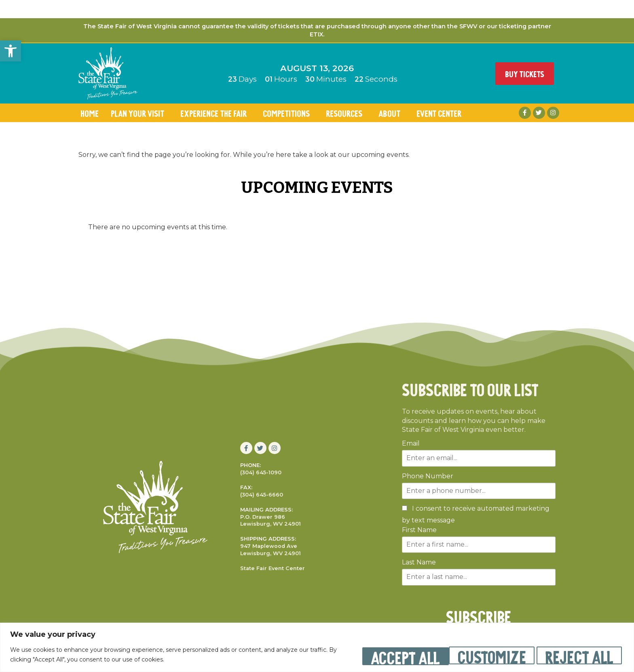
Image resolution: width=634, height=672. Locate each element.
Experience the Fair (216, 113)
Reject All (482, 655)
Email (411, 444)
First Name (419, 530)
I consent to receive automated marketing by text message (476, 515)
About (391, 113)
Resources (346, 113)
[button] (11, 51)
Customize (387, 655)
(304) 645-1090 (261, 472)
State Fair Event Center (273, 568)
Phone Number (428, 476)
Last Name (419, 562)
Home (90, 113)
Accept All (578, 655)
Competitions (288, 113)
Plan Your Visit (139, 113)
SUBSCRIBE (479, 615)
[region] (317, 648)
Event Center (441, 113)
